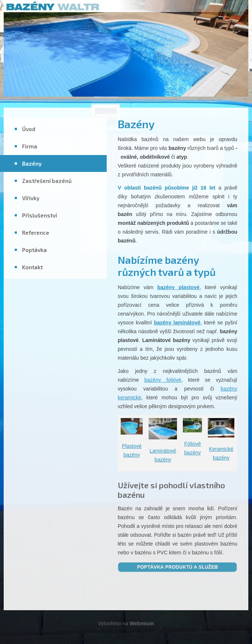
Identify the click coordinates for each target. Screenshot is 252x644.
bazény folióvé (163, 380)
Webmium (142, 623)
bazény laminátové (177, 323)
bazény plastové (178, 287)
